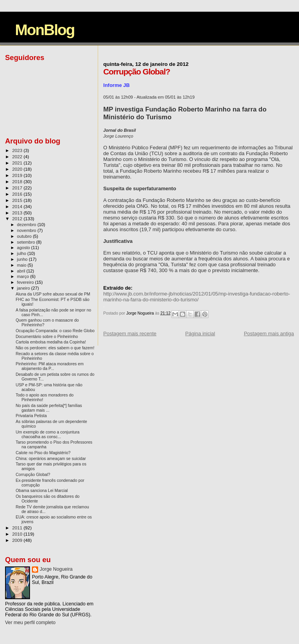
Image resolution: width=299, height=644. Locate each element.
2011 (18, 528)
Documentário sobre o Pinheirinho (47, 336)
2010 (18, 534)
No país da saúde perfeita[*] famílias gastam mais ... (49, 408)
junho (23, 259)
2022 (18, 157)
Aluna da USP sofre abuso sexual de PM (53, 294)
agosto (24, 248)
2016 (18, 194)
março (24, 276)
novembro (27, 230)
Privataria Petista (31, 416)
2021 (18, 163)
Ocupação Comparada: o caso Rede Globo (55, 331)
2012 (18, 218)
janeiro (24, 288)
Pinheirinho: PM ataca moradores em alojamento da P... (50, 366)
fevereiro (26, 282)
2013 (18, 213)
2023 (18, 150)
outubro (25, 236)
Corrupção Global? (33, 474)
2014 (18, 206)
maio (22, 265)
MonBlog (45, 30)
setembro (27, 242)
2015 (18, 200)
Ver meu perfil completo (30, 623)
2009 (18, 540)
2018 (18, 181)
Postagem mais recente (130, 333)
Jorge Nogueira (56, 569)
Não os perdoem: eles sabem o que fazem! (55, 348)
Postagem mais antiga (269, 333)
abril (22, 271)
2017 (18, 188)
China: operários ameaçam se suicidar (51, 458)
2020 (18, 169)
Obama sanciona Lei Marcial (42, 490)
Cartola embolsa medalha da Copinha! (51, 342)
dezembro (27, 225)
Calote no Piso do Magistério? (43, 453)
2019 (18, 175)
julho (22, 253)
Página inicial (200, 333)
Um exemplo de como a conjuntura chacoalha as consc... (47, 434)
